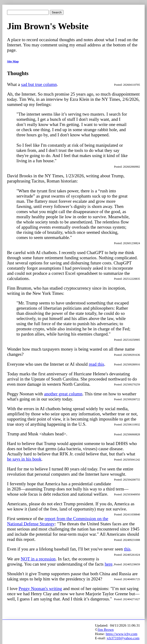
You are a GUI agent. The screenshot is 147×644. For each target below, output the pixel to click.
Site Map (13, 61)
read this (96, 364)
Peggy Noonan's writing (40, 589)
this (127, 549)
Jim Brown (106, 630)
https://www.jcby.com (121, 634)
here (109, 564)
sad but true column (39, 84)
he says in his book (24, 459)
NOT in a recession (38, 559)
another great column (63, 394)
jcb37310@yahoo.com (123, 638)
